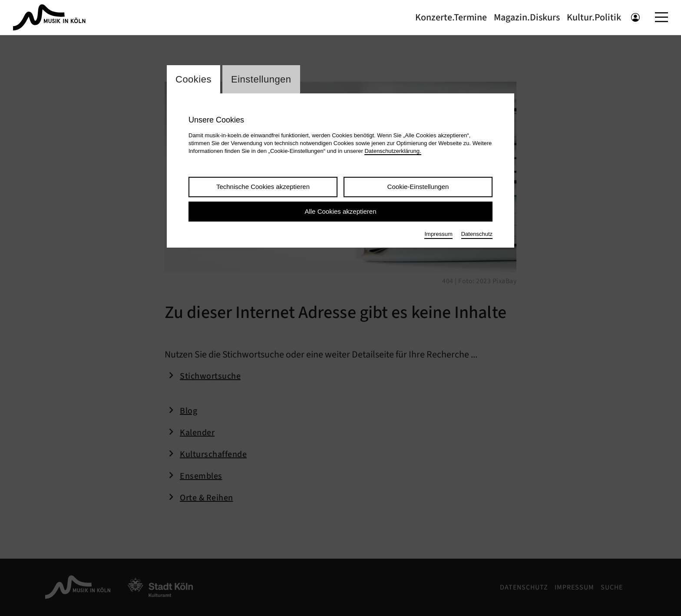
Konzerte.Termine (451, 17)
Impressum (438, 234)
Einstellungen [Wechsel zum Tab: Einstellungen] (261, 79)
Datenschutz (477, 234)
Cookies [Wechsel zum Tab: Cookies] (193, 79)
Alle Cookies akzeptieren (340, 211)
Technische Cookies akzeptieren (263, 187)
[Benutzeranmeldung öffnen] (635, 17)
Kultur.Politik (594, 17)
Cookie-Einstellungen (418, 187)
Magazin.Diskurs (527, 17)
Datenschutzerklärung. (393, 151)
